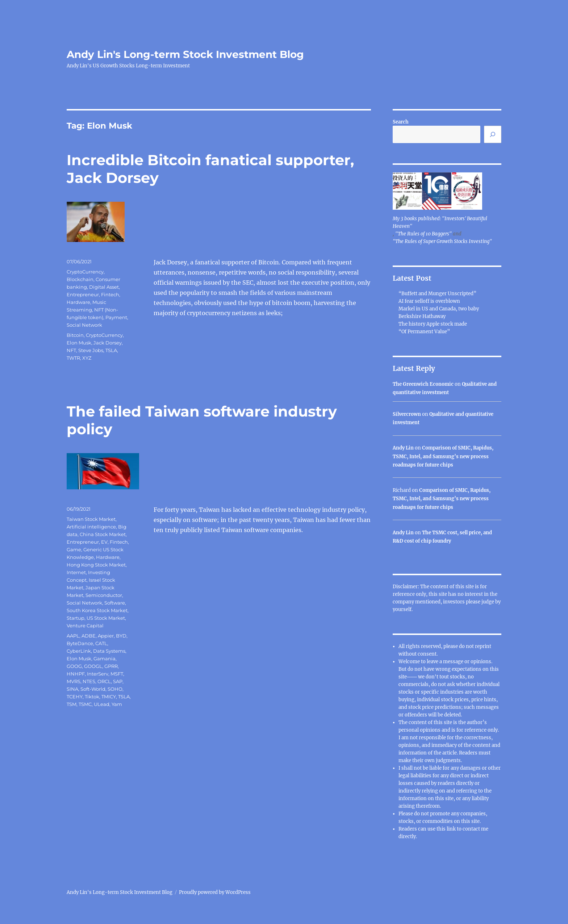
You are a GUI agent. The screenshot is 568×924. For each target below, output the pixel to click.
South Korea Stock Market (97, 610)
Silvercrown (407, 414)
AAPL (73, 636)
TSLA (111, 350)
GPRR (111, 666)
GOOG (74, 666)
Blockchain (80, 279)
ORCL (104, 681)
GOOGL (93, 666)
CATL (101, 643)
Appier (106, 636)
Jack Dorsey (108, 343)
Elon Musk (79, 343)
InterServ (98, 674)
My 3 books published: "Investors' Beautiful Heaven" (440, 222)
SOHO (115, 689)
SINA (72, 689)
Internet (76, 572)
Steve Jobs (91, 350)
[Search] (493, 134)
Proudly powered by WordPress (215, 892)
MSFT (117, 674)
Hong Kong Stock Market (96, 565)
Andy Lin (403, 448)
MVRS (74, 681)
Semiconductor (104, 595)
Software (115, 603)
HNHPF (76, 674)
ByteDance (80, 643)
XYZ (87, 358)
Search (401, 122)
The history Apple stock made (433, 324)
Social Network (84, 325)
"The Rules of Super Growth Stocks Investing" (442, 241)
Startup (76, 618)
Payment (116, 317)
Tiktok (92, 697)
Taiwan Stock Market (91, 519)
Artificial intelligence (91, 527)
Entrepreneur (83, 294)
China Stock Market (103, 534)
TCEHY (75, 697)
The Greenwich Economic (423, 384)
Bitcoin (75, 335)
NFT (71, 350)
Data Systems (109, 651)
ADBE (89, 636)
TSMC (85, 704)
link (452, 829)
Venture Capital (85, 626)
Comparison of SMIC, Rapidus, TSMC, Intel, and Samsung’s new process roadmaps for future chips (443, 456)
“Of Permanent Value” (424, 332)
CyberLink (79, 651)
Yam (117, 704)
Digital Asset (104, 287)
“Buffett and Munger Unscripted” (437, 294)
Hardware (78, 302)
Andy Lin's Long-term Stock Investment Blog (185, 54)
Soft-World (93, 689)
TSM (72, 704)
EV (104, 542)
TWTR (73, 358)
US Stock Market (106, 618)
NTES (89, 681)
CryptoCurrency (85, 272)
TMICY (109, 697)
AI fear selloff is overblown (429, 301)
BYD (121, 636)
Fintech (110, 294)
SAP (118, 681)
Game (74, 549)
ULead (102, 704)
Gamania (105, 658)
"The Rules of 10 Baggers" (423, 234)
